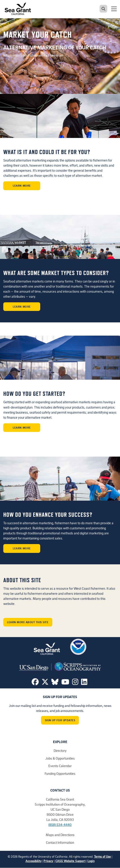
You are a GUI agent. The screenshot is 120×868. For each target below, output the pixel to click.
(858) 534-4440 (60, 825)
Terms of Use (103, 856)
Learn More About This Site (28, 622)
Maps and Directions (60, 835)
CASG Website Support (70, 861)
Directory (60, 751)
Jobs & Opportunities (60, 758)
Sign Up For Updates (60, 720)
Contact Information (60, 842)
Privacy (48, 861)
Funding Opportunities (60, 773)
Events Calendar (60, 766)
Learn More (22, 186)
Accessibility (34, 861)
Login (91, 861)
